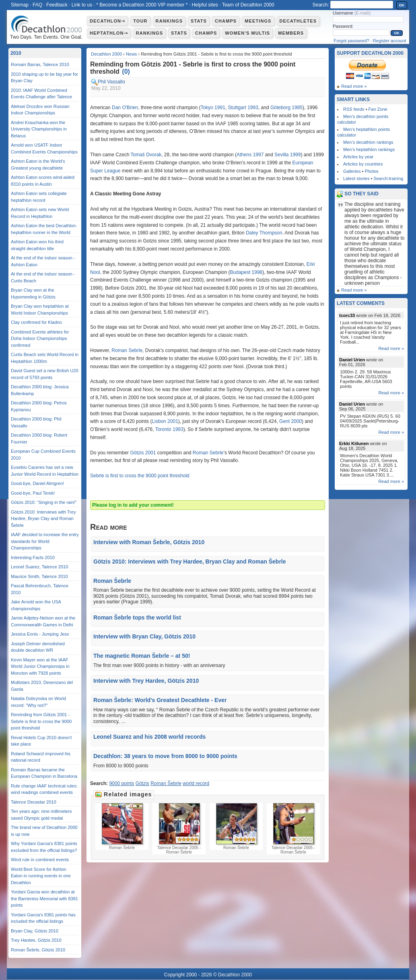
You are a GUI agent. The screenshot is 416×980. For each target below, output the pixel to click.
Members (291, 33)
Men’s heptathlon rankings (369, 149)
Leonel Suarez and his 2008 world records (149, 737)
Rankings (169, 21)
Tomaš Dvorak (146, 155)
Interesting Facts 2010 (33, 557)
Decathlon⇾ (107, 21)
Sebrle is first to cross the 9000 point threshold (140, 476)
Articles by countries (363, 164)
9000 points (122, 783)
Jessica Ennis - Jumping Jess (40, 634)
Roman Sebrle (127, 350)
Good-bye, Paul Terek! (33, 493)
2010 (16, 53)
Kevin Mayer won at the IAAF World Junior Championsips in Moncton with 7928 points (40, 666)
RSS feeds (354, 109)
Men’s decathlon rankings (368, 142)
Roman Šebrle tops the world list (137, 617)
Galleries (352, 171)
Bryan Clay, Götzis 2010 (35, 931)
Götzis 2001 (143, 453)
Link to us (82, 5)
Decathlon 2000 (106, 54)
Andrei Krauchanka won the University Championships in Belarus (39, 129)
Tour (140, 21)
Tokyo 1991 (213, 108)
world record (196, 783)
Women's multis (247, 33)
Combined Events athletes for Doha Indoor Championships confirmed (40, 339)
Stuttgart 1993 (243, 108)
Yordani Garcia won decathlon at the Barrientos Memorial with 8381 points (44, 898)
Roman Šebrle (112, 581)
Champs (226, 21)
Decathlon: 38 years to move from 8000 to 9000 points (165, 756)
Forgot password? (352, 41)
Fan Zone (378, 109)
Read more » (354, 86)
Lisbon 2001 (165, 421)
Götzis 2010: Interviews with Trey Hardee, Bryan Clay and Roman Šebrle (190, 561)
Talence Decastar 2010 (34, 802)
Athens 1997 (250, 155)
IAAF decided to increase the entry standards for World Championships (45, 541)
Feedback (57, 5)
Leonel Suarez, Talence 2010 (39, 567)
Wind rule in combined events (40, 860)
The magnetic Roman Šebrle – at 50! (142, 656)
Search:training (388, 178)
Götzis (142, 783)
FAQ (37, 5)
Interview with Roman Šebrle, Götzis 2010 (149, 542)
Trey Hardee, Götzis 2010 (36, 940)
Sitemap (20, 5)
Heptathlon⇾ (109, 33)
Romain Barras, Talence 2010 (40, 64)
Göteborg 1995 (286, 108)
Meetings (258, 21)
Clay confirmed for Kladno (36, 322)
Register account (390, 41)
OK (402, 5)
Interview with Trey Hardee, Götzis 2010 (146, 681)
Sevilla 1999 (287, 155)
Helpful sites (205, 5)
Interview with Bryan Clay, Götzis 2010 (144, 636)
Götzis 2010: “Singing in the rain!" (44, 502)
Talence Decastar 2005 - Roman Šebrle (179, 829)
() (126, 71)
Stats (199, 21)
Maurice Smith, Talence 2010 (39, 576)
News (132, 54)
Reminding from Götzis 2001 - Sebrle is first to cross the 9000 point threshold (41, 721)
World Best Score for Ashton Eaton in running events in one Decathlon (41, 876)
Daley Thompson (264, 233)
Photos (371, 171)
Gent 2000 (290, 421)
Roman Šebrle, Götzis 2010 (38, 950)
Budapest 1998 (246, 272)
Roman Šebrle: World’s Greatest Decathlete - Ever (160, 700)
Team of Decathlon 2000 (248, 5)
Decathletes (298, 21)
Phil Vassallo (111, 82)
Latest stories (356, 178)
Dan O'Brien (125, 108)
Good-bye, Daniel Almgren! (37, 483)
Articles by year (358, 157)
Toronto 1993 (169, 429)
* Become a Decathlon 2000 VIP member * (142, 5)
